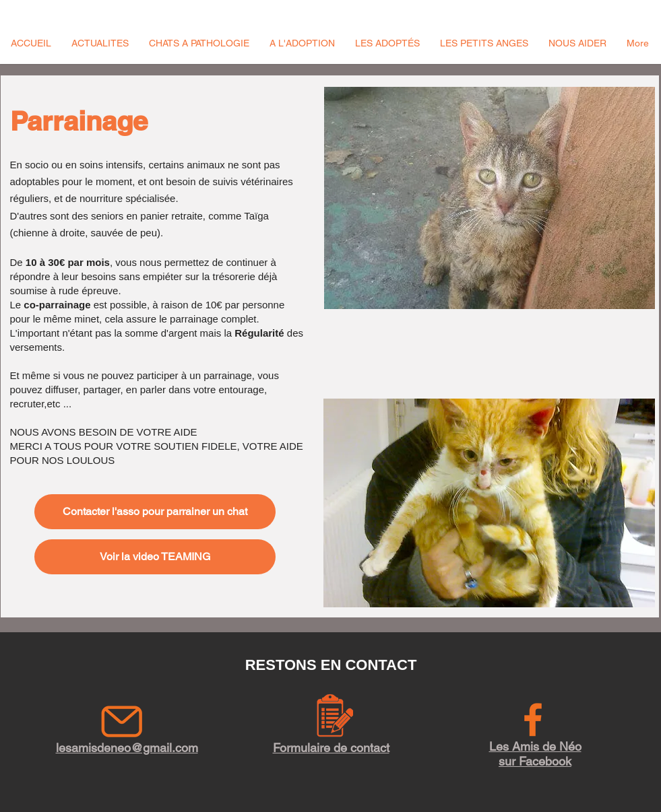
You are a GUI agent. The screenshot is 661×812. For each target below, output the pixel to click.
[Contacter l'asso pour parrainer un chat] (155, 512)
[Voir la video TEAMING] (155, 557)
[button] (100, 43)
